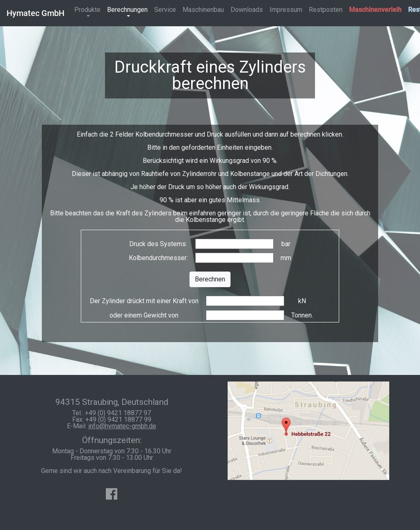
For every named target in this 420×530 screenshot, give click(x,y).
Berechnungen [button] (127, 10)
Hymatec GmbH (35, 13)
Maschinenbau (203, 10)
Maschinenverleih (375, 10)
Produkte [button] (87, 10)
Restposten (326, 10)
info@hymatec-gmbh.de (122, 426)
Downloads (247, 10)
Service (165, 10)
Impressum (286, 10)
